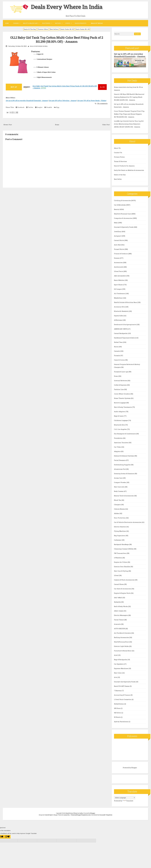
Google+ (39, 107)
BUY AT (14, 87)
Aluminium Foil (120, 469)
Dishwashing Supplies (122, 465)
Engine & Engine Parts (122, 593)
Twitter (30, 107)
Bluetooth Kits (120, 425)
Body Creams (119, 491)
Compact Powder (120, 482)
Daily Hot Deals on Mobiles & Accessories (129, 170)
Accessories (118, 262)
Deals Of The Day (30, 29)
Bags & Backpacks (121, 660)
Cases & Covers (120, 360)
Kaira (116, 347)
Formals (117, 355)
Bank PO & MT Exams (122, 686)
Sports (68, 23)
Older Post (106, 125)
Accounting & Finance (122, 695)
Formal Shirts (119, 249)
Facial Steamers (120, 460)
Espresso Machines (121, 668)
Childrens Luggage (121, 420)
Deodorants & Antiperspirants (125, 324)
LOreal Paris (119, 271)
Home (7, 23)
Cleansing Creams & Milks (124, 549)
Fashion (16, 23)
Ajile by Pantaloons (121, 722)
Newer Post (8, 125)
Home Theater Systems (122, 398)
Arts (116, 677)
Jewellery (118, 231)
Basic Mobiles (119, 280)
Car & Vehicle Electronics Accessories (128, 522)
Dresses (117, 258)
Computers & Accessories (123, 218)
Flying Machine (120, 531)
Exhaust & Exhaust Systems (124, 456)
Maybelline (118, 298)
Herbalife (118, 602)
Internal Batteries (121, 381)
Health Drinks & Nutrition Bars (126, 302)
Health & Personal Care (123, 214)
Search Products (81, 23)
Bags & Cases (119, 416)
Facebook (20, 107)
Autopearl (118, 236)
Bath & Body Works (121, 606)
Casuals (117, 351)
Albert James (119, 611)
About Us (117, 148)
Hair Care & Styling (121, 571)
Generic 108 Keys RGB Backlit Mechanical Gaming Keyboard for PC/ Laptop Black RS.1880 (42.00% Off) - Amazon (129, 97)
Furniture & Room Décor (123, 651)
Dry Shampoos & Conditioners (125, 434)
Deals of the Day (120, 175)
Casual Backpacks (121, 333)
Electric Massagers (121, 615)
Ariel (116, 655)
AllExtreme (118, 320)
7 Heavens (118, 691)
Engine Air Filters (121, 562)
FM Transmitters (120, 553)
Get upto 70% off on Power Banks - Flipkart (92, 101)
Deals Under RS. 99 (67, 29)
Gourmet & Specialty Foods (124, 227)
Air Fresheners (120, 293)
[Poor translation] (7, 837)
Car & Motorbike (120, 205)
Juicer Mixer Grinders (122, 394)
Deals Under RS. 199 (83, 29)
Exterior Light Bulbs (122, 646)
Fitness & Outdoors (121, 254)
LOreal (117, 575)
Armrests (118, 624)
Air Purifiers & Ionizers (123, 633)
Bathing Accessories (122, 637)
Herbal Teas (118, 342)
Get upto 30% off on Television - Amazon (63, 101)
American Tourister (121, 443)
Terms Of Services (120, 161)
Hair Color (118, 673)
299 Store (117, 708)
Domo (116, 376)
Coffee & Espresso (121, 385)
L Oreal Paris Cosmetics (123, 699)
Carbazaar (118, 540)
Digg (57, 107)
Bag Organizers (120, 536)
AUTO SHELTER (120, 629)
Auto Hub (118, 245)
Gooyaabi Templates (106, 815)
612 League (118, 289)
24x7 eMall (118, 598)
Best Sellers (54, 29)
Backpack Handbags (122, 544)
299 (102, 87)
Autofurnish (119, 267)
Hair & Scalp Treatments (123, 407)
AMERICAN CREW (121, 329)
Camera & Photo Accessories (124, 580)
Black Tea (118, 500)
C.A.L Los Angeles (121, 429)
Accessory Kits (120, 307)
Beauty (117, 209)
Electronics (46, 23)
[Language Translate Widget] (125, 798)
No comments (102, 103)
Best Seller (118, 179)
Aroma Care (118, 478)
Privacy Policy (119, 157)
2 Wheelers (118, 558)
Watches (58, 23)
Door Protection (120, 518)
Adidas (117, 513)
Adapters (117, 451)
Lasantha (67, 815)
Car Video (118, 447)
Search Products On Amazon (124, 166)
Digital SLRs (119, 316)
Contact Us (118, 153)
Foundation (118, 438)
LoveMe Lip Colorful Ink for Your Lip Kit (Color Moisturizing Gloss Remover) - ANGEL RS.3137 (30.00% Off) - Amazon (129, 124)
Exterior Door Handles (122, 567)
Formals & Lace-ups (121, 372)
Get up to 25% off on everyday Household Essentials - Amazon (27, 101)
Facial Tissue (119, 620)
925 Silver (118, 713)
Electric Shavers (120, 527)
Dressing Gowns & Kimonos (124, 474)
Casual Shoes (119, 584)
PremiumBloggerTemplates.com (81, 815)
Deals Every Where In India (67, 7)
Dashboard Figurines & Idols (125, 338)
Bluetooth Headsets (121, 311)
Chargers (118, 505)
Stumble (48, 107)
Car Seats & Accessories (123, 589)
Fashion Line (119, 389)
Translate (128, 801)
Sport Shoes (119, 285)
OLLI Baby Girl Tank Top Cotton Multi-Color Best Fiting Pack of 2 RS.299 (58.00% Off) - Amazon (57, 40)
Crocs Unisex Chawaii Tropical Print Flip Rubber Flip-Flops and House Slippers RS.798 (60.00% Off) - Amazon (129, 114)
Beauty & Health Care (30, 23)
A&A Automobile (120, 276)
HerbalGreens (119, 704)
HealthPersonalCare (122, 642)
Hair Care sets (119, 487)
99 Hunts (117, 717)
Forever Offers (43, 29)
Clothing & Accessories (123, 200)
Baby (116, 223)
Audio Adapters (120, 412)
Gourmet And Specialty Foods (125, 682)
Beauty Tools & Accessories (124, 496)
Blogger (134, 768)
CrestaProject (49, 815)
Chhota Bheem (120, 509)
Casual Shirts (119, 240)
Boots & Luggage (120, 403)
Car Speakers (119, 664)
